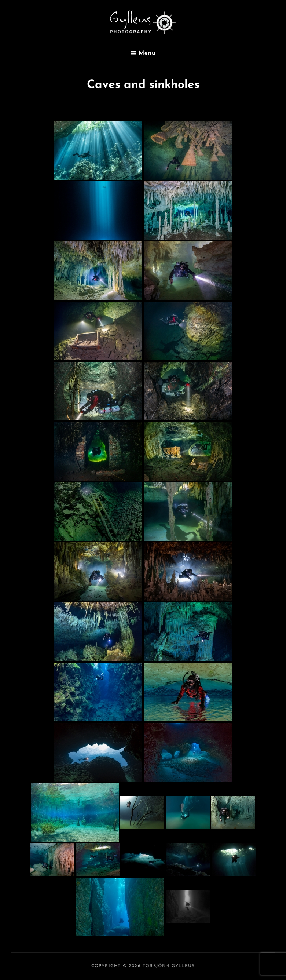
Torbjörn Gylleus (169, 966)
